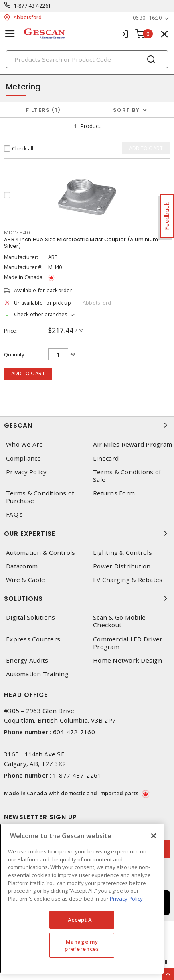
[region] (82, 899)
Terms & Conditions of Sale (127, 476)
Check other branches (41, 314)
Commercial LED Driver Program (128, 643)
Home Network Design (127, 660)
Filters (43, 110)
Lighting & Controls (122, 553)
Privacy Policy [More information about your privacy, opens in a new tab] (126, 899)
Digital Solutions (30, 617)
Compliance (24, 458)
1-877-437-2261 (33, 6)
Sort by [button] (126, 110)
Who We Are (25, 444)
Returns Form (114, 493)
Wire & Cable (25, 580)
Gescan (87, 425)
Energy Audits (27, 660)
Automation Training (37, 674)
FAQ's (14, 514)
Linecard (106, 458)
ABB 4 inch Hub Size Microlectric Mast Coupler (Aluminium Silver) (81, 243)
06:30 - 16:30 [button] (147, 18)
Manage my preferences (82, 945)
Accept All (82, 920)
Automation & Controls (40, 553)
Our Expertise (87, 533)
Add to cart (28, 373)
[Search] (87, 59)
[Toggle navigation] (10, 34)
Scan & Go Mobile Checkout (119, 621)
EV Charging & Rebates (128, 580)
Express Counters (33, 639)
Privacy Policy (26, 472)
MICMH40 (17, 233)
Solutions (87, 598)
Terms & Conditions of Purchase (40, 497)
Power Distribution (122, 566)
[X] (154, 836)
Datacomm (22, 566)
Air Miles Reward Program (133, 444)
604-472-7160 (74, 732)
